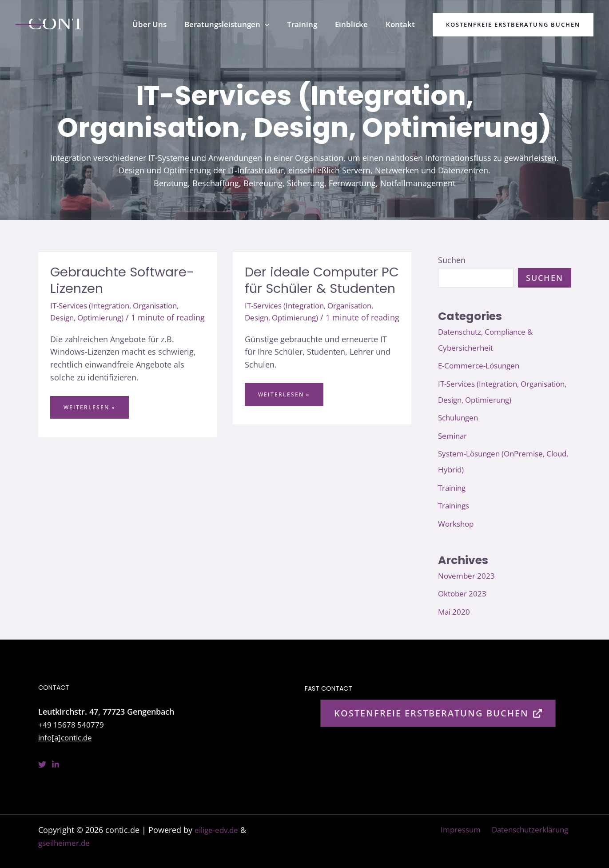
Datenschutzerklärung (530, 830)
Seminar (454, 436)
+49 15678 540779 (72, 724)
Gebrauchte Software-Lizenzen (124, 280)
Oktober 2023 (463, 593)
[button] (274, 24)
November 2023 (468, 576)
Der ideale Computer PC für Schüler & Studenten (313, 288)
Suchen (452, 260)
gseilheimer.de (66, 843)
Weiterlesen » (89, 422)
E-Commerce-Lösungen (482, 365)
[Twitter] (42, 764)
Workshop (457, 524)
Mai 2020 (455, 612)
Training (453, 488)
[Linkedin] (56, 764)
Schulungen (460, 417)
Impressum (460, 830)
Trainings (455, 505)
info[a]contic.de (68, 737)
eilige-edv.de (218, 830)
